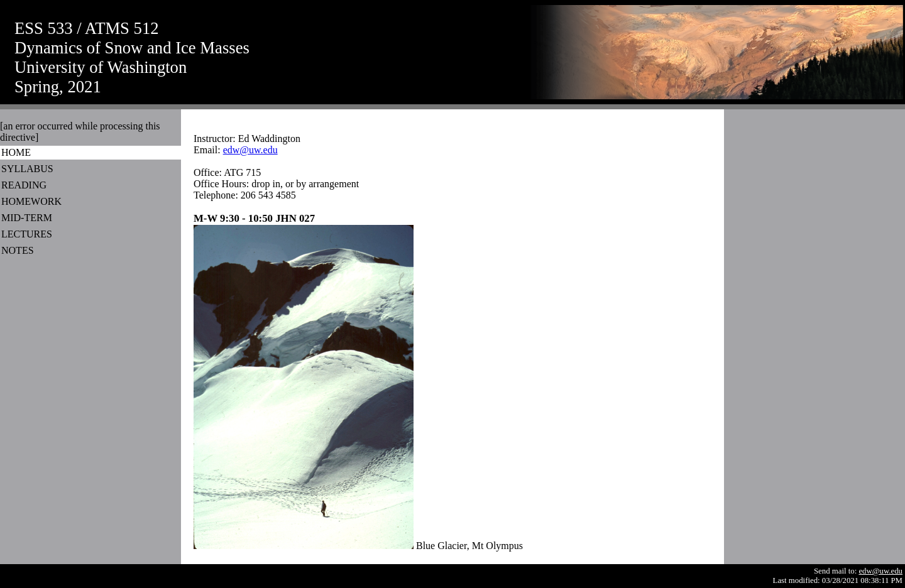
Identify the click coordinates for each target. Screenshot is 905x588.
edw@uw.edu (250, 150)
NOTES (18, 250)
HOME (16, 152)
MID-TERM (27, 218)
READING (24, 185)
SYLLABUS (27, 169)
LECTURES (27, 234)
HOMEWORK (31, 201)
